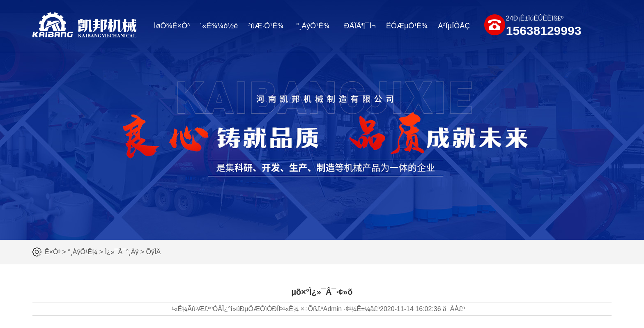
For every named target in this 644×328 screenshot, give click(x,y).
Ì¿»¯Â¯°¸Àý (122, 252)
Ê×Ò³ (53, 252)
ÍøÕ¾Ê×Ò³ (172, 26)
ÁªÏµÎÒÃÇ (454, 26)
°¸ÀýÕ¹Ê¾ (313, 26)
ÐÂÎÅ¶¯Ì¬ (360, 26)
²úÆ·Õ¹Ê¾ (266, 26)
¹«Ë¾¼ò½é (219, 26)
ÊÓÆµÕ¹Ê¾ (407, 26)
